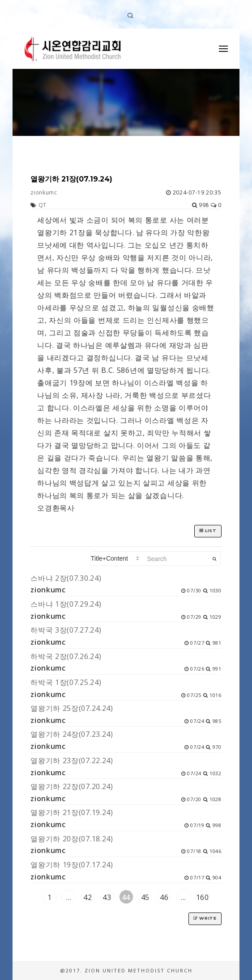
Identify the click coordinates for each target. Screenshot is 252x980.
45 (145, 897)
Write (205, 918)
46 (164, 897)
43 (107, 897)
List (208, 530)
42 (88, 897)
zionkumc (44, 192)
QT (43, 205)
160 (203, 897)
